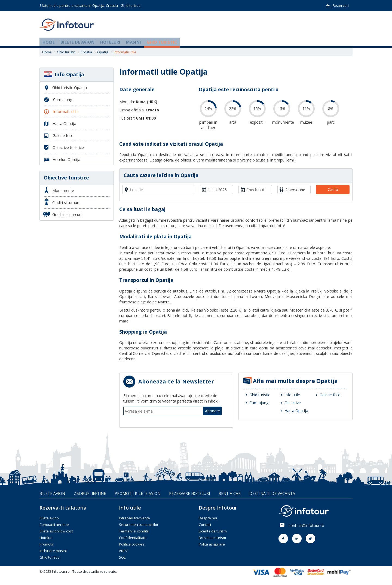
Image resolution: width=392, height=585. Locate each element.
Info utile (292, 395)
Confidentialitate (133, 538)
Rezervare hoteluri (189, 493)
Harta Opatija (296, 411)
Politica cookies (132, 544)
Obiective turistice (66, 178)
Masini (134, 42)
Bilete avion (52, 493)
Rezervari (337, 5)
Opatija (103, 52)
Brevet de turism (212, 538)
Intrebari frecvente (134, 518)
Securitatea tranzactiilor (139, 525)
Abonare (212, 411)
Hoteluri (110, 42)
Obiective (293, 403)
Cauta (333, 189)
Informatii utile (61, 112)
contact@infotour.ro (306, 525)
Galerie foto (330, 395)
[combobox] (158, 190)
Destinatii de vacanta (272, 493)
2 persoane (295, 190)
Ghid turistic (162, 42)
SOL (122, 557)
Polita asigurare (212, 544)
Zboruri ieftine (90, 493)
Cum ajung (259, 403)
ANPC (123, 551)
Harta (60, 124)
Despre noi (208, 518)
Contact (205, 525)
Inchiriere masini (53, 551)
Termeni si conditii (134, 531)
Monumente (59, 190)
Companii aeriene (54, 525)
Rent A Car (230, 493)
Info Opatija (64, 74)
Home (49, 42)
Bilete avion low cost (56, 531)
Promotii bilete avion (137, 493)
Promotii (46, 544)
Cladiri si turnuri (62, 202)
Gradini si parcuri (63, 214)
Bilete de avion (77, 42)
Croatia (86, 52)
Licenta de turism (213, 531)
